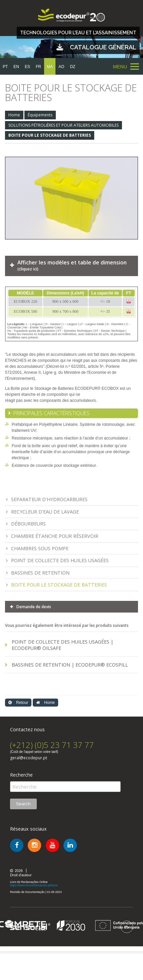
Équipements (40, 115)
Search (23, 804)
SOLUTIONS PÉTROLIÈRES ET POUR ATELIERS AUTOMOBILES (63, 125)
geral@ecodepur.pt (29, 758)
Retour (18, 703)
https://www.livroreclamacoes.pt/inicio (34, 885)
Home (14, 115)
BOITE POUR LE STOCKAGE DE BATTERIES (50, 135)
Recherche (21, 775)
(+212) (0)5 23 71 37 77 (52, 745)
